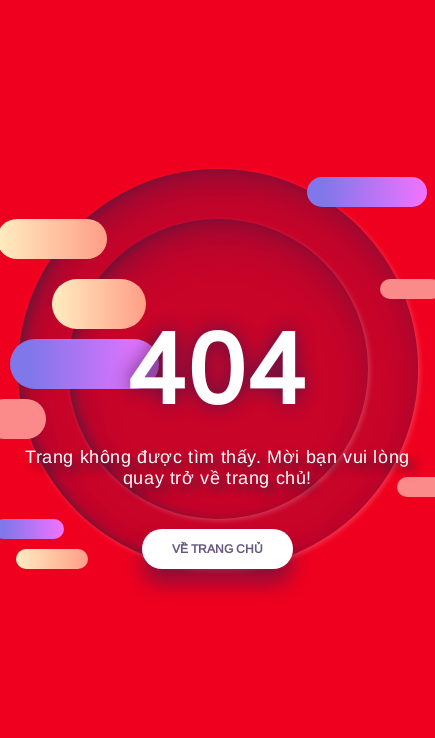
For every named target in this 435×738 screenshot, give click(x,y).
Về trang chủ (217, 549)
